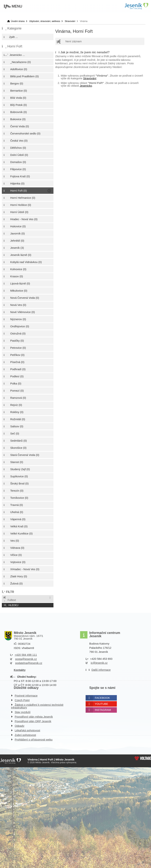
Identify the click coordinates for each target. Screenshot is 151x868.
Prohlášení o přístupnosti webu (34, 740)
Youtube (101, 704)
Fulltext (9, 599)
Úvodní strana (136, 6)
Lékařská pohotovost (27, 730)
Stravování (70, 21)
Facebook (102, 698)
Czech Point (22, 700)
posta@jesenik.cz (26, 659)
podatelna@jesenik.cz (29, 663)
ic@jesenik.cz (99, 663)
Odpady (20, 726)
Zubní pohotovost (25, 735)
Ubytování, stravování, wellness (45, 21)
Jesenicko (86, 86)
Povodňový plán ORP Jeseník (33, 721)
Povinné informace (26, 696)
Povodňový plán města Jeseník (34, 717)
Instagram (103, 710)
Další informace (101, 670)
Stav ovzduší (23, 712)
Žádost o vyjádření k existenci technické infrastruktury (37, 706)
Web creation (143, 758)
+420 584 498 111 (26, 655)
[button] (13, 6)
